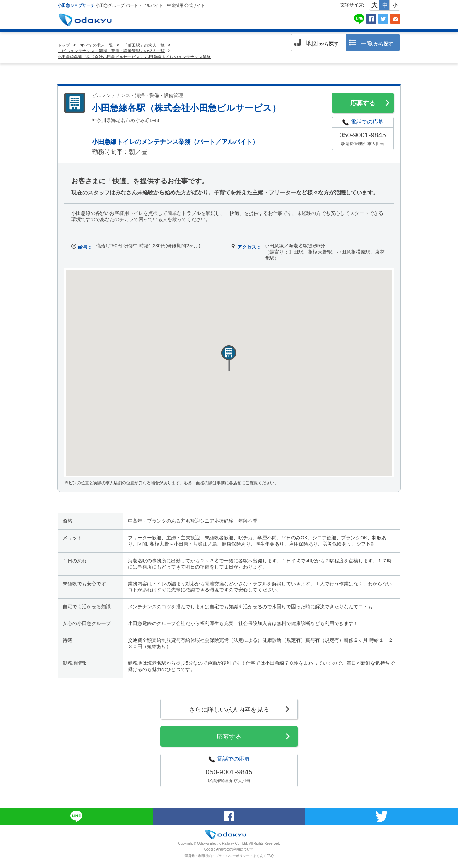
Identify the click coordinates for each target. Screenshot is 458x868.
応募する (363, 103)
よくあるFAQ (263, 856)
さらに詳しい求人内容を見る (229, 710)
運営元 (190, 856)
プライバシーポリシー (232, 856)
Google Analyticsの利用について (229, 849)
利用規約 (205, 856)
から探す (322, 44)
